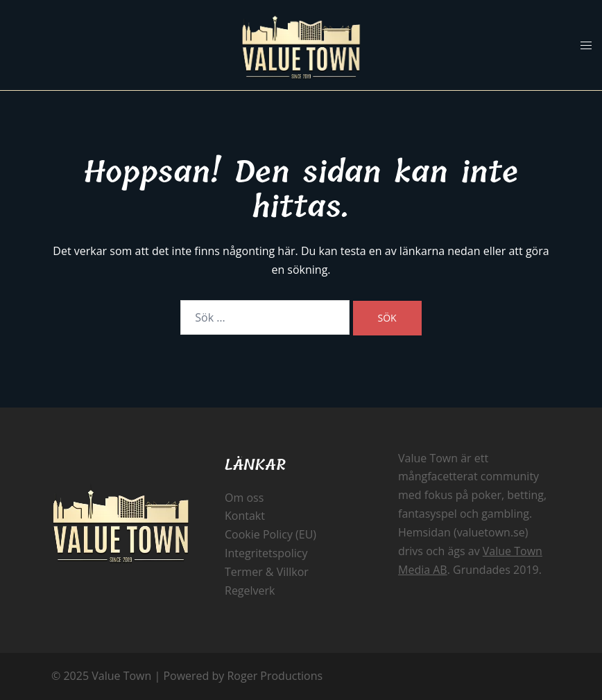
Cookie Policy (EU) (270, 534)
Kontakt (245, 516)
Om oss (244, 498)
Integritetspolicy (266, 553)
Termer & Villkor (267, 572)
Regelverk (250, 590)
